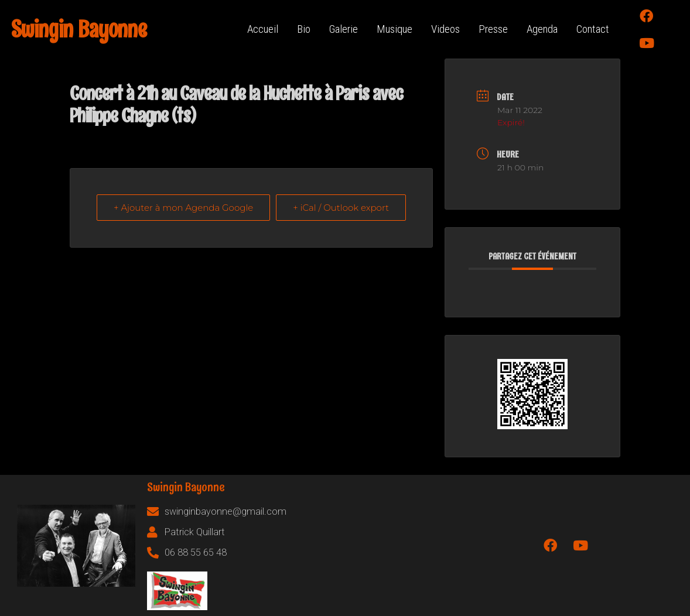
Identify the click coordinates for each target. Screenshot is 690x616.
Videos (445, 29)
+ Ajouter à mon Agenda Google (183, 208)
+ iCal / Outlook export (341, 208)
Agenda (542, 29)
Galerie (344, 29)
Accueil (263, 29)
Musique (394, 29)
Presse (493, 29)
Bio (304, 29)
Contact (593, 29)
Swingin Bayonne (79, 29)
